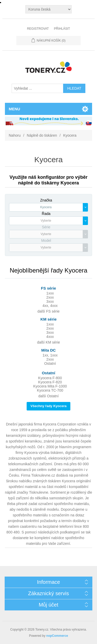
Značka (46, 200)
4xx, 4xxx (50, 306)
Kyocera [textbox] (46, 207)
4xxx (50, 337)
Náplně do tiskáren (42, 135)
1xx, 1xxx (50, 355)
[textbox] (46, 221)
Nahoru (15, 135)
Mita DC (49, 350)
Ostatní (50, 363)
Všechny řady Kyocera (48, 406)
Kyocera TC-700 (50, 390)
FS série (48, 288)
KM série (48, 319)
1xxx (50, 293)
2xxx (50, 297)
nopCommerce (57, 636)
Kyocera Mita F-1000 (50, 386)
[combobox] (49, 207)
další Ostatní (48, 396)
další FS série (49, 311)
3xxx (50, 301)
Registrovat (38, 29)
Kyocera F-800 (50, 378)
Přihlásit (62, 29)
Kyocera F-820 (50, 382)
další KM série (48, 342)
